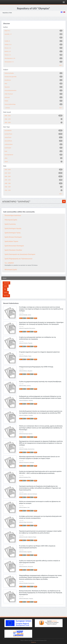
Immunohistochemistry (10, 90)
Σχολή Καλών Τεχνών (11, 241)
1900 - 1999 (8, 119)
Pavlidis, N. (7, 41)
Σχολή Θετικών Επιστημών (13, 237)
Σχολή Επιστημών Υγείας (13, 233)
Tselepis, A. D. (8, 45)
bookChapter (8, 148)
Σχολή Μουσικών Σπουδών (13, 250)
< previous (7, 108)
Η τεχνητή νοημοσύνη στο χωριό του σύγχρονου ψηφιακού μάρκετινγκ (39, 352)
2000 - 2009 (8, 176)
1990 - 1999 (8, 180)
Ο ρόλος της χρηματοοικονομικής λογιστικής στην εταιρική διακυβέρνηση (40, 382)
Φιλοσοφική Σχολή (11, 270)
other (6, 158)
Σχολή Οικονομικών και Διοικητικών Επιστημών (20, 254)
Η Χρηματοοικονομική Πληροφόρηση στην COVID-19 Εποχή (36, 367)
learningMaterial (9, 155)
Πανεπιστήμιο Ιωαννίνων (13, 215)
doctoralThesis (8, 141)
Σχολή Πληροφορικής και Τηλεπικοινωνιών (18, 259)
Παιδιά (6, 101)
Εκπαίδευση (8, 80)
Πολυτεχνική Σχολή (11, 220)
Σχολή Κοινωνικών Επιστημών (14, 246)
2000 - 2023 (8, 116)
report (6, 162)
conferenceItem (9, 144)
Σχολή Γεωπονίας (10, 224)
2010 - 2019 (8, 173)
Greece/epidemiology (10, 104)
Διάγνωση (7, 97)
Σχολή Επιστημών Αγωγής (13, 228)
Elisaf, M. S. (7, 31)
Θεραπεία (7, 87)
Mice (6, 84)
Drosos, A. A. (8, 48)
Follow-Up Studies (9, 73)
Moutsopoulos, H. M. (10, 58)
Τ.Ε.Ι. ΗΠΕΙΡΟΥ (9, 263)
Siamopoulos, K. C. (9, 62)
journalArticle (8, 131)
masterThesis (8, 137)
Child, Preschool (9, 94)
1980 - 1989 (8, 183)
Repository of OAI (7, 13)
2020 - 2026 (8, 170)
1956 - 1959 (8, 190)
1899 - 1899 (8, 123)
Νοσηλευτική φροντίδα (11, 77)
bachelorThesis (8, 134)
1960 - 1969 (8, 187)
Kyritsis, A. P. (8, 51)
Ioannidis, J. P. (8, 34)
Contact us (33, 642)
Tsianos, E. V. (8, 55)
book (6, 151)
